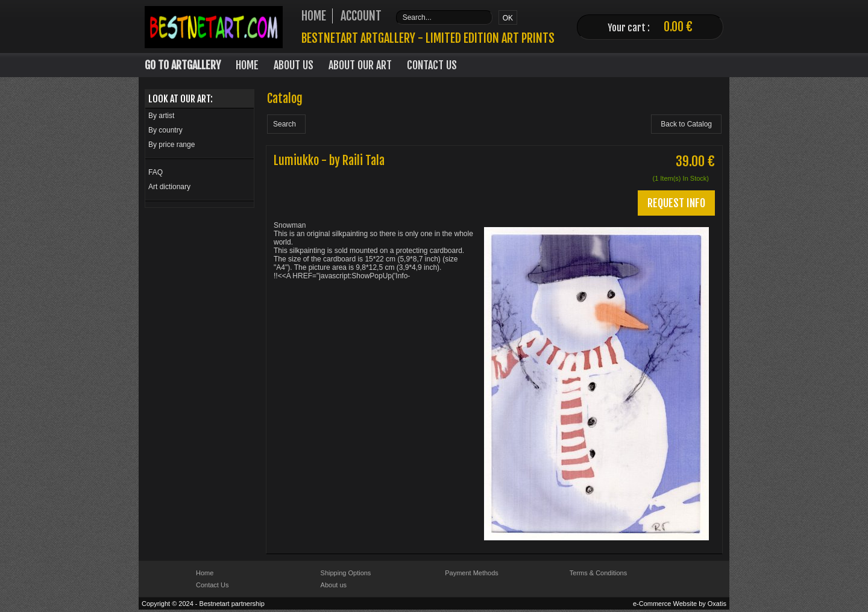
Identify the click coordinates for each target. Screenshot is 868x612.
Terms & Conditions (598, 573)
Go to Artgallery (183, 65)
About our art (360, 65)
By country (165, 130)
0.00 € (678, 27)
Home (247, 65)
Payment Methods (472, 573)
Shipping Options (346, 573)
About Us (294, 65)
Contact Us (432, 65)
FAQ (156, 172)
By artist (161, 116)
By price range (171, 145)
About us (334, 585)
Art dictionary (169, 187)
